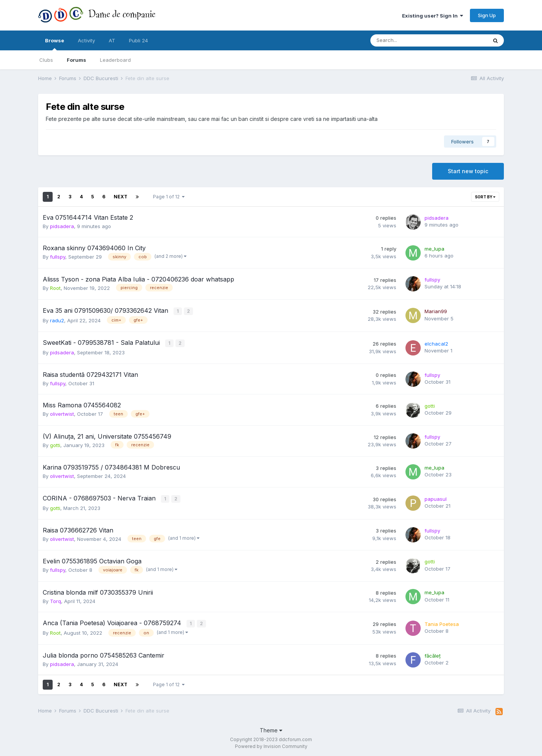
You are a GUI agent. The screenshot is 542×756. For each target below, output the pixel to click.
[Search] (409, 40)
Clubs (46, 60)
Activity (86, 40)
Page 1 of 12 (169, 197)
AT (112, 40)
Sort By (485, 197)
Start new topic (468, 171)
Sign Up (487, 15)
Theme (271, 728)
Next (121, 197)
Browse (55, 44)
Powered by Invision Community (271, 745)
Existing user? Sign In (433, 16)
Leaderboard (115, 60)
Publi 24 (138, 40)
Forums (76, 60)
